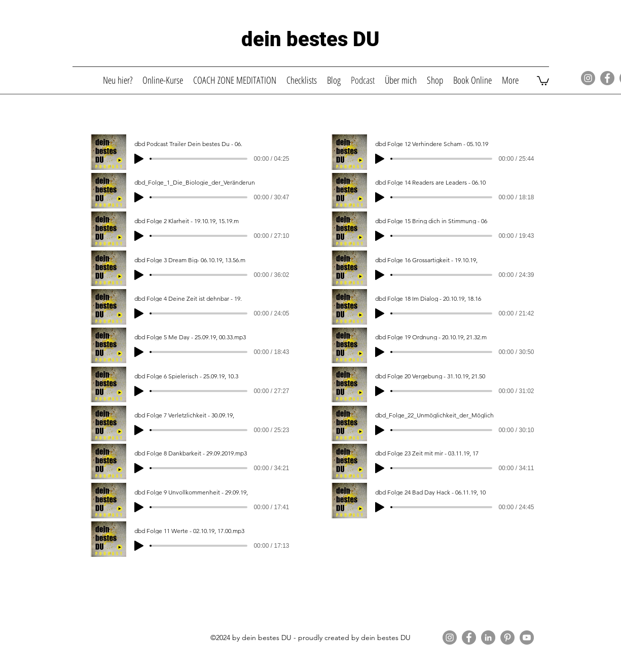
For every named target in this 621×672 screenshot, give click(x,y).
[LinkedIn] (488, 638)
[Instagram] (588, 78)
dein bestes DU (310, 39)
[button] (543, 80)
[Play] (139, 159)
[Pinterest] (507, 638)
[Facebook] (607, 78)
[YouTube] (527, 638)
